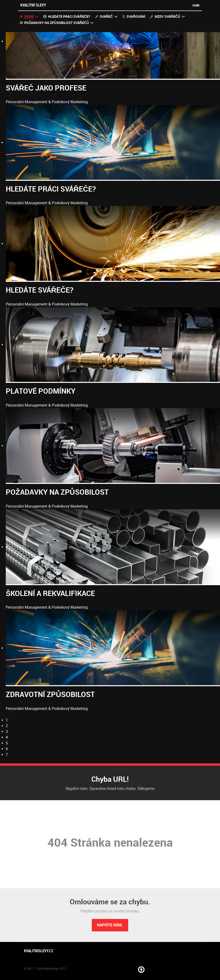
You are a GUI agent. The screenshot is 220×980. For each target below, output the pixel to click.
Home (196, 5)
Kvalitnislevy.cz (39, 951)
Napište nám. (110, 925)
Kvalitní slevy (33, 5)
